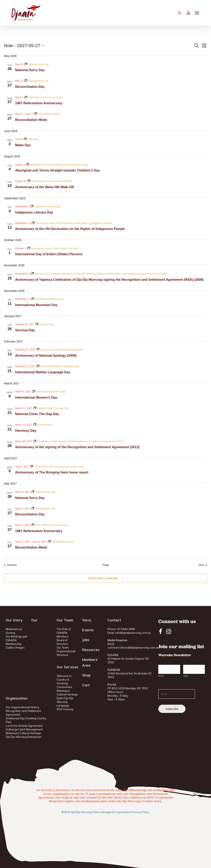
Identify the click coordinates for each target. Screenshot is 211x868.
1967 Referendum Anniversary (39, 103)
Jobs (86, 640)
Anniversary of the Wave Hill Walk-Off (45, 187)
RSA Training (65, 709)
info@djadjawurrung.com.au (133, 633)
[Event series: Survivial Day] (44, 324)
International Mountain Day (36, 305)
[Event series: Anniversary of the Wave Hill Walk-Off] (50, 181)
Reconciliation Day (30, 87)
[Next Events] (203, 565)
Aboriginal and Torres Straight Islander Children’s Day (58, 170)
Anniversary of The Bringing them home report (52, 472)
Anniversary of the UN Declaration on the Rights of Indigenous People (70, 229)
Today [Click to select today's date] (105, 565)
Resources (91, 650)
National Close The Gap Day (37, 414)
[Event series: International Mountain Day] (48, 299)
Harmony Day (26, 431)
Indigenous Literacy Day (34, 212)
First (161, 676)
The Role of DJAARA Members (64, 633)
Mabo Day (23, 145)
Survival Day (25, 330)
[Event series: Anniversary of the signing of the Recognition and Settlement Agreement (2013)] (78, 441)
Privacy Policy (141, 812)
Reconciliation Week (31, 120)
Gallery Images (15, 648)
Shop (86, 675)
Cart (86, 685)
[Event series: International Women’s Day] (49, 392)
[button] (197, 15)
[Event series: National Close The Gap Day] (51, 408)
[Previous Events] (10, 565)
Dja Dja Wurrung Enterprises (24, 737)
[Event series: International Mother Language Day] (58, 366)
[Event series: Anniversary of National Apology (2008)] (60, 350)
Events (88, 630)
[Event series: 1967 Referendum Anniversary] (43, 97)
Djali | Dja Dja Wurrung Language (65, 702)
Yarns (87, 620)
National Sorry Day (30, 70)
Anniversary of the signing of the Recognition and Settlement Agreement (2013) (77, 447)
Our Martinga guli (16, 636)
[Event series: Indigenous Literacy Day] (45, 207)
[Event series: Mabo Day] (31, 139)
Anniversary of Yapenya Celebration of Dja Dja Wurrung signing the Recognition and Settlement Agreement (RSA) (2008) (109, 280)
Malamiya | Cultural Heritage (23, 733)
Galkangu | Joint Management (24, 729)
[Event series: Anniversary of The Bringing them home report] (57, 467)
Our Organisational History (23, 707)
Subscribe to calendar (103, 578)
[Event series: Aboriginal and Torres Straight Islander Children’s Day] (57, 165)
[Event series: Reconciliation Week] (47, 114)
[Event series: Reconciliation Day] (36, 81)
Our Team (63, 648)
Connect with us (177, 621)
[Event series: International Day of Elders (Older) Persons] (53, 248)
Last (186, 676)
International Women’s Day (36, 397)
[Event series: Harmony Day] (43, 425)
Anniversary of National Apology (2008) (46, 356)
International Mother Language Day (43, 372)
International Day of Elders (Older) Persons (49, 254)
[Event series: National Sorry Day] (36, 64)
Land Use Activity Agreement (24, 726)
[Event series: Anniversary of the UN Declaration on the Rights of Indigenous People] (72, 223)
